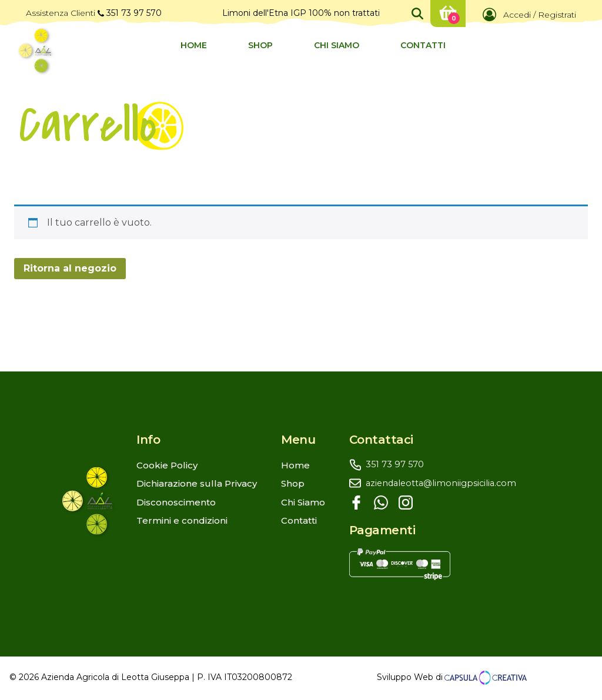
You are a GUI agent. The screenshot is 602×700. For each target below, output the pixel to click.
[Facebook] (356, 502)
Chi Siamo (337, 45)
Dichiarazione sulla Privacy (197, 483)
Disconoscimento (176, 502)
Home (194, 45)
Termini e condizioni (182, 520)
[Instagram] (406, 502)
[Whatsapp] (381, 502)
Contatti (423, 45)
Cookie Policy (167, 465)
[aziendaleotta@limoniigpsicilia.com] (445, 484)
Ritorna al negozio (70, 268)
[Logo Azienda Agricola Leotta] (35, 51)
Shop (260, 45)
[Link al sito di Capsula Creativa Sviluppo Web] (485, 678)
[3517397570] (445, 465)
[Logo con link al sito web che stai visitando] (100, 500)
